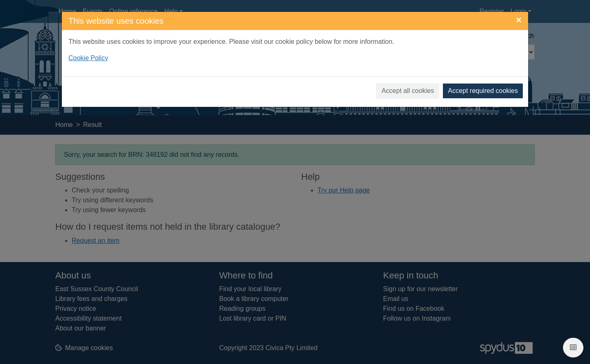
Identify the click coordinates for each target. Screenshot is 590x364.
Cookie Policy (88, 58)
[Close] (519, 20)
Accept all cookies (408, 91)
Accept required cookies (483, 91)
